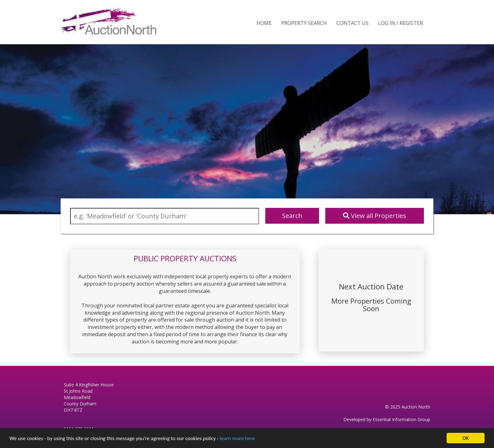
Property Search (304, 23)
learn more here (237, 438)
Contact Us (352, 23)
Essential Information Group (401, 419)
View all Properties (375, 216)
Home (264, 23)
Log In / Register (401, 23)
